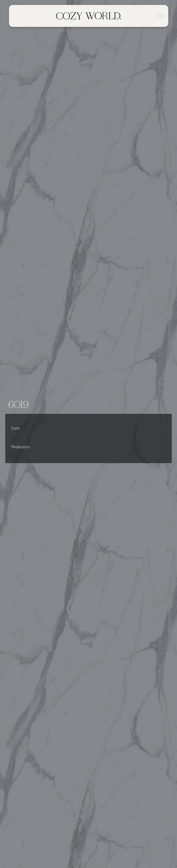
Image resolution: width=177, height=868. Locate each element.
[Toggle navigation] (160, 16)
